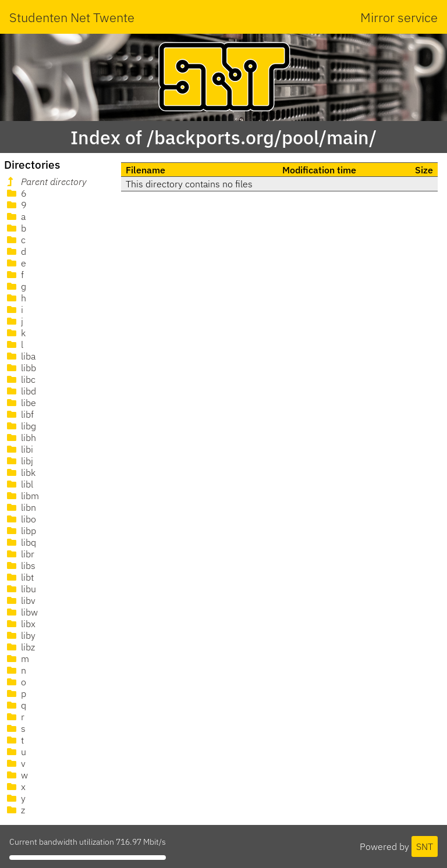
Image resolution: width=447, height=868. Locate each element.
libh (20, 437)
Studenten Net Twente (72, 17)
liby (20, 635)
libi (19, 449)
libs (20, 565)
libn (20, 507)
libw (21, 612)
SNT (425, 846)
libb (20, 368)
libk (20, 472)
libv (20, 600)
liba (20, 356)
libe (20, 403)
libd (20, 391)
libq (20, 542)
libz (20, 647)
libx (20, 624)
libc (20, 379)
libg (20, 426)
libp (20, 531)
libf (19, 414)
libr (19, 554)
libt (19, 577)
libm (22, 496)
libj (19, 461)
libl (19, 484)
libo (20, 519)
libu (20, 589)
